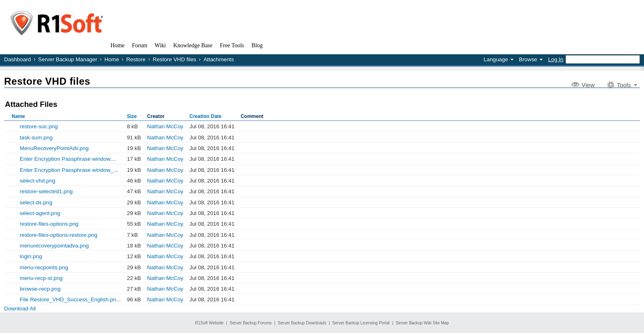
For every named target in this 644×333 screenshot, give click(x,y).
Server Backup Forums (251, 323)
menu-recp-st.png (41, 278)
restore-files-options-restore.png (59, 235)
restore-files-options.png (49, 224)
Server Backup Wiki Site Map (422, 323)
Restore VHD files (175, 59)
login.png (31, 256)
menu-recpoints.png (44, 267)
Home (112, 59)
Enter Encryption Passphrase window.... (68, 159)
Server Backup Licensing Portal (361, 323)
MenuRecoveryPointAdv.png (54, 148)
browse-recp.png (40, 289)
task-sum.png (36, 138)
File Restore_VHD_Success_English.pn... (70, 299)
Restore (136, 59)
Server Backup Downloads (302, 323)
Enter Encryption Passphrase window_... (69, 170)
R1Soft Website (209, 323)
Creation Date (205, 116)
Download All (20, 309)
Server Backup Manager (68, 59)
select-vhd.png (38, 181)
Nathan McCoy (165, 126)
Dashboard (17, 59)
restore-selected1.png (46, 191)
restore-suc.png (39, 126)
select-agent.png (40, 213)
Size (132, 116)
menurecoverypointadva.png (54, 246)
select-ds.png (36, 202)
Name (18, 116)
